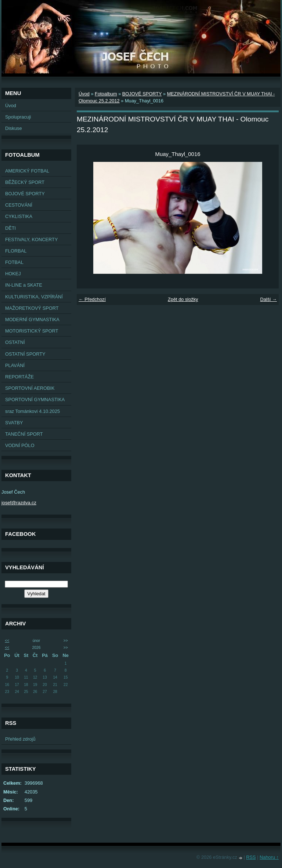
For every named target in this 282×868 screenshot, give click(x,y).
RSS (251, 857)
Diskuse (14, 128)
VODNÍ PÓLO (20, 445)
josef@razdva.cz (19, 503)
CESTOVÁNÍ (19, 205)
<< (7, 641)
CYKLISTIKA (19, 216)
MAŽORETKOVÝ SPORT (32, 308)
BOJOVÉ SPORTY (25, 194)
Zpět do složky (183, 299)
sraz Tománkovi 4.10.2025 (32, 411)
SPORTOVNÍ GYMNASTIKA (35, 400)
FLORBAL (16, 251)
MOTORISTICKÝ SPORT (32, 331)
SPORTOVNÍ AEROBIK (30, 388)
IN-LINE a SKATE (24, 285)
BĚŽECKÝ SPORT (25, 182)
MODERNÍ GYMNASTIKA (32, 319)
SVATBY (14, 423)
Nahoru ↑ (269, 857)
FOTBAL (14, 262)
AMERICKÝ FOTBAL (27, 171)
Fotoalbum (106, 94)
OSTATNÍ (15, 342)
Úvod (11, 106)
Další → (268, 299)
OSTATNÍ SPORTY (25, 354)
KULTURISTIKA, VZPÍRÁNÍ (34, 297)
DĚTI (10, 228)
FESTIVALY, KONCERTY (31, 239)
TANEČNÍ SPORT (24, 434)
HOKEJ (13, 274)
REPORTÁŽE (19, 377)
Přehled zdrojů (20, 739)
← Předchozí (92, 299)
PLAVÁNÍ (15, 365)
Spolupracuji (18, 117)
